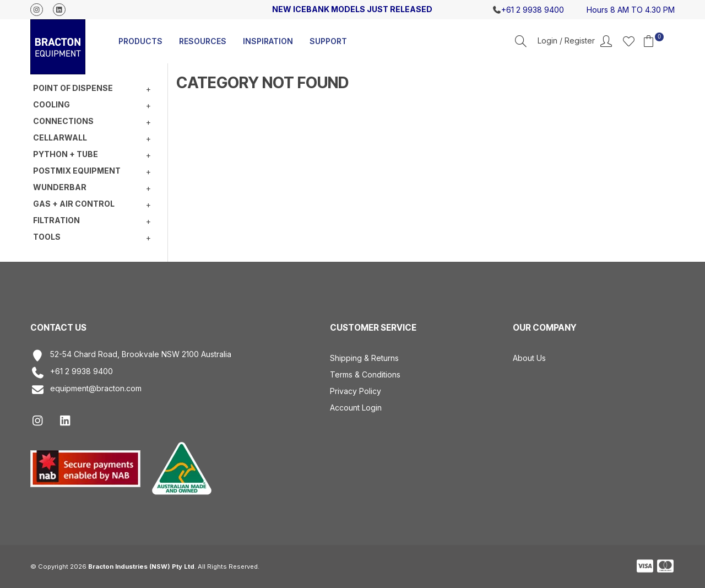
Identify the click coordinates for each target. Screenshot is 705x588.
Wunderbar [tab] (60, 187)
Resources (203, 41)
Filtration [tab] (56, 220)
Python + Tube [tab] (66, 154)
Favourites (629, 41)
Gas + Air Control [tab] (74, 204)
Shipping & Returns (364, 358)
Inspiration (268, 41)
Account (575, 41)
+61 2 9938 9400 (72, 373)
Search (521, 41)
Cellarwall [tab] (60, 137)
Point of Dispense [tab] (73, 88)
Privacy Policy (356, 391)
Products (140, 41)
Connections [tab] (63, 121)
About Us (529, 358)
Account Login (356, 408)
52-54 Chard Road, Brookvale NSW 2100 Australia (131, 356)
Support (328, 41)
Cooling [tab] (51, 104)
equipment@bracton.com (86, 390)
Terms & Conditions (365, 374)
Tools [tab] (47, 237)
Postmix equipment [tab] (77, 171)
